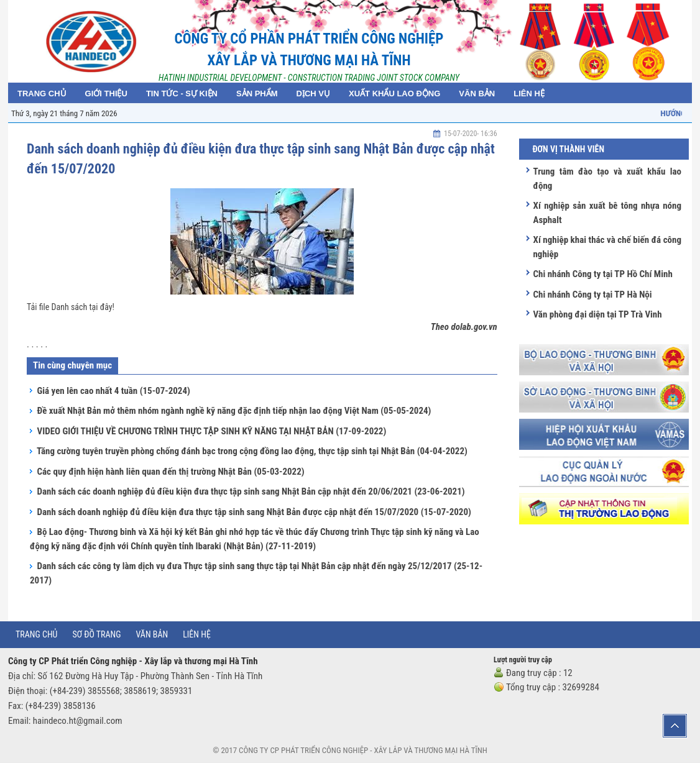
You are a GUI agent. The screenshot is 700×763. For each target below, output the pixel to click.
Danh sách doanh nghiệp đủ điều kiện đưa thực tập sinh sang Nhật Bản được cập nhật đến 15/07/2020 (254, 512)
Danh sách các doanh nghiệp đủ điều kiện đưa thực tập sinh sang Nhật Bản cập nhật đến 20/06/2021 (251, 491)
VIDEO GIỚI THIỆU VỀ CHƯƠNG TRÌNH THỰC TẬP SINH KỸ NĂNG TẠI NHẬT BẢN (211, 431)
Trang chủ (36, 634)
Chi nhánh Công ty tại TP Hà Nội (592, 295)
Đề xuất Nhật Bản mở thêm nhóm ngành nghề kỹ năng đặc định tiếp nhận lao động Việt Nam (234, 411)
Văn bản (152, 634)
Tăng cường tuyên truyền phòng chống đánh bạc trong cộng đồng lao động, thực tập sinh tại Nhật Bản (252, 451)
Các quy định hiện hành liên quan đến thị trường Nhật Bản (170, 472)
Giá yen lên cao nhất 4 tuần (113, 391)
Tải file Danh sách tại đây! (71, 307)
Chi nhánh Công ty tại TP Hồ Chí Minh (602, 274)
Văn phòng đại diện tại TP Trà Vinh (597, 314)
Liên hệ (197, 634)
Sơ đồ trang (96, 634)
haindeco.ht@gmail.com (78, 721)
